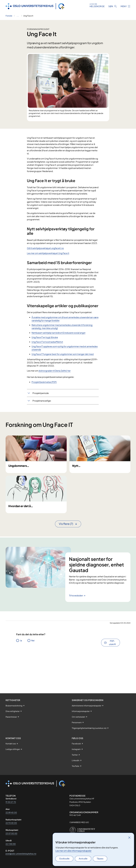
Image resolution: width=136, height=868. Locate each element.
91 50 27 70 (11, 802)
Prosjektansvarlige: (42, 401)
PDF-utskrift (112, 681)
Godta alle (64, 858)
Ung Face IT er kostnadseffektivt (47, 342)
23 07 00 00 (11, 833)
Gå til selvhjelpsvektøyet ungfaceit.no (45, 248)
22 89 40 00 (11, 812)
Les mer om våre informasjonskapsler (73, 851)
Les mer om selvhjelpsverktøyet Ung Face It (48, 253)
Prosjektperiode (41, 393)
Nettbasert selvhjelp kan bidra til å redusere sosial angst (59, 333)
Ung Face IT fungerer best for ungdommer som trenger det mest (63, 354)
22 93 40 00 (11, 823)
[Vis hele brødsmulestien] (18, 16)
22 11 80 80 (11, 844)
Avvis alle (83, 858)
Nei (33, 679)
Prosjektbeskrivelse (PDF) (44, 382)
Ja (21, 679)
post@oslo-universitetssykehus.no (21, 854)
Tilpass (100, 858)
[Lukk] (129, 838)
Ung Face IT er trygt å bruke (45, 337)
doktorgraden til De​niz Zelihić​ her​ (55, 371)
